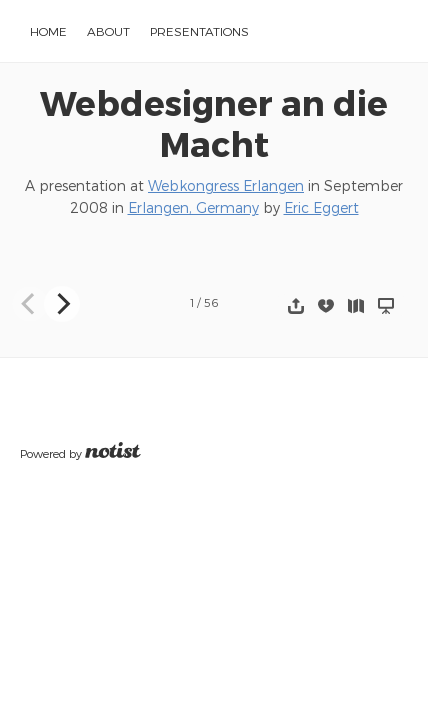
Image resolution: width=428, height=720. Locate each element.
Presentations (199, 31)
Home (48, 31)
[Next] (62, 304)
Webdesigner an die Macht (214, 123)
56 (211, 302)
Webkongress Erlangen (226, 185)
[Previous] (30, 304)
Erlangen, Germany (193, 207)
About (108, 31)
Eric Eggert (321, 207)
